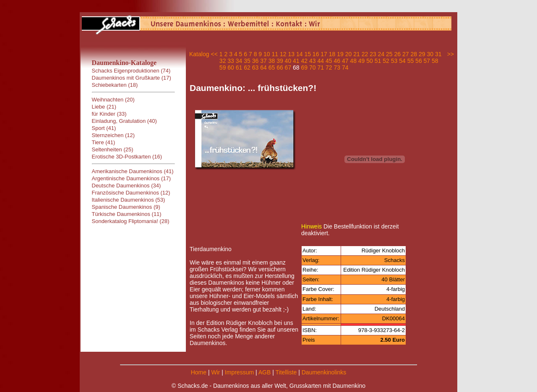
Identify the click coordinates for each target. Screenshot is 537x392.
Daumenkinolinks (324, 372)
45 (329, 61)
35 (247, 61)
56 (419, 61)
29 (422, 54)
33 (231, 61)
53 (394, 61)
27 (406, 54)
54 (402, 61)
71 (321, 67)
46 (337, 61)
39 (280, 61)
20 (349, 54)
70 (313, 67)
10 (267, 54)
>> (451, 54)
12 (283, 54)
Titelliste (286, 372)
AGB (265, 372)
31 (438, 54)
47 (345, 61)
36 (255, 61)
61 (239, 67)
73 (337, 67)
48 (353, 61)
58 (435, 61)
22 (365, 54)
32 (223, 61)
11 (275, 54)
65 (272, 67)
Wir (215, 372)
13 (291, 54)
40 (288, 61)
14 (300, 54)
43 (313, 61)
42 (305, 61)
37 (263, 61)
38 (272, 61)
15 (308, 54)
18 (332, 54)
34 (239, 61)
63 (255, 67)
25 (389, 54)
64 (263, 67)
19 (340, 54)
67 (288, 67)
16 (316, 54)
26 (398, 54)
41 (296, 61)
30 (430, 54)
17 (324, 54)
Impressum (239, 372)
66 (280, 67)
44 (321, 61)
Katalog (199, 54)
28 (414, 54)
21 (357, 54)
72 (329, 67)
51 (378, 61)
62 (247, 67)
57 (427, 61)
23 (373, 54)
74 (345, 67)
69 (305, 67)
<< (214, 54)
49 (362, 61)
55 (411, 61)
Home (199, 372)
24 (381, 54)
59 (223, 67)
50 (370, 61)
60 (231, 67)
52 (386, 61)
